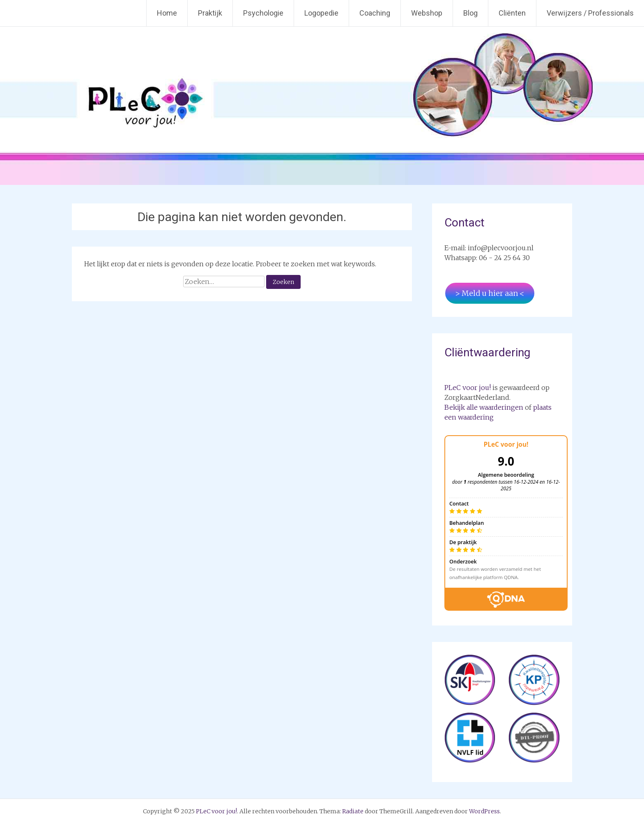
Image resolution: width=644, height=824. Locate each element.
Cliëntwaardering (487, 352)
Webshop (427, 13)
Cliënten (512, 13)
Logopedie (321, 13)
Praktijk (210, 13)
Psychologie (263, 13)
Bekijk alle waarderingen (484, 407)
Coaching (375, 13)
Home (167, 13)
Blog (470, 13)
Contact (465, 223)
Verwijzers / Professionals (590, 13)
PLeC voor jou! (468, 388)
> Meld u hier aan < (490, 293)
